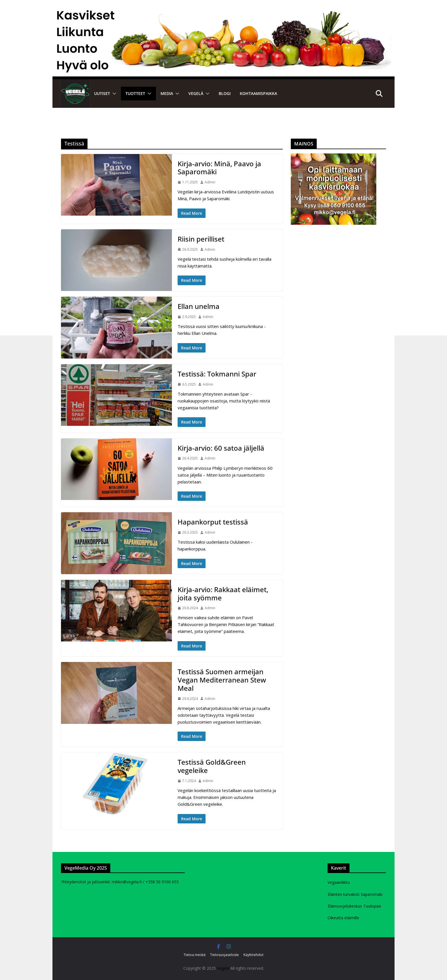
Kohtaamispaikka (258, 93)
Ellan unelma (199, 306)
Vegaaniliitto (339, 882)
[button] (113, 94)
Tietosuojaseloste (224, 955)
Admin (210, 182)
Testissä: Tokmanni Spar (217, 374)
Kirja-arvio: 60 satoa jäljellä (221, 448)
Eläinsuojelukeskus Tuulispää (354, 906)
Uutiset (102, 93)
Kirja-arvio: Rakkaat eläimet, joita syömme (223, 594)
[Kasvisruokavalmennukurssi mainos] (334, 157)
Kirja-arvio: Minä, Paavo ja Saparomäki (219, 168)
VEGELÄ (196, 93)
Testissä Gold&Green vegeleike (212, 766)
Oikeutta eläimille (343, 918)
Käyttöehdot (253, 955)
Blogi (225, 93)
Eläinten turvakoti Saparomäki (355, 894)
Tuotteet (135, 93)
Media (167, 93)
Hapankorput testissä (213, 522)
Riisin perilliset (201, 239)
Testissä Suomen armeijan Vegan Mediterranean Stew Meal (222, 680)
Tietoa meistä (195, 955)
